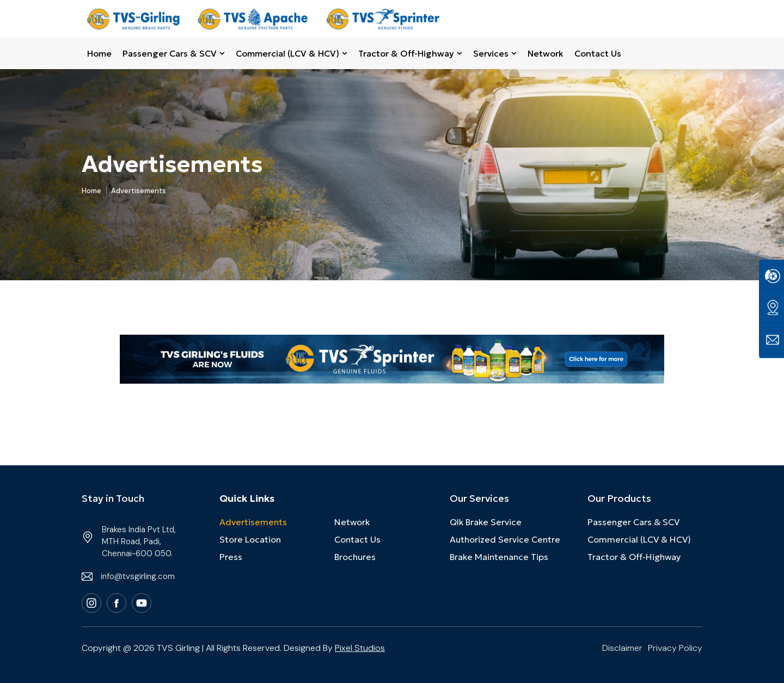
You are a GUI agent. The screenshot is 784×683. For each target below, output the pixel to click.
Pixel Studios (360, 648)
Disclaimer (622, 648)
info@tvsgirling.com (138, 576)
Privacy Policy (675, 648)
